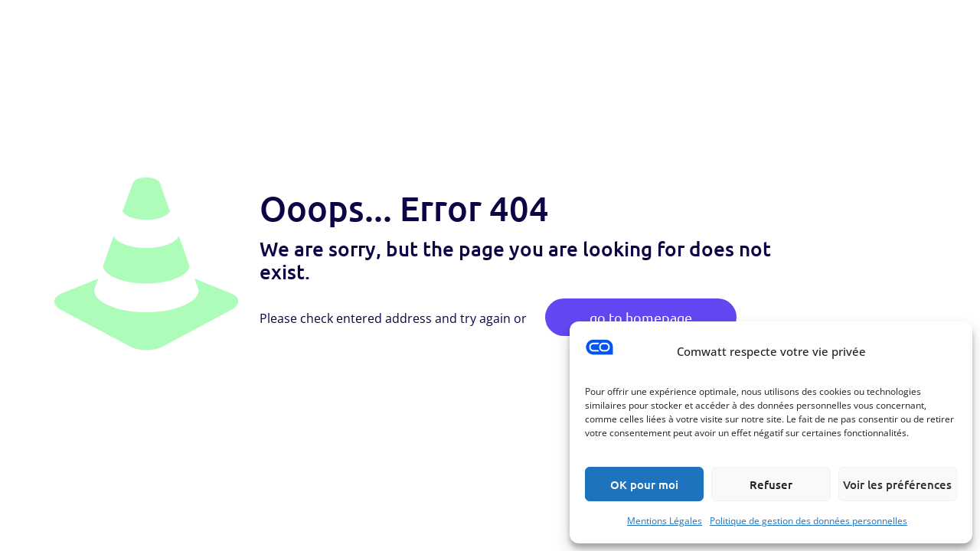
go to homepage (641, 317)
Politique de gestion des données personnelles (808, 521)
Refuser (771, 484)
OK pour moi (644, 484)
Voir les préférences (897, 484)
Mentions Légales (665, 521)
